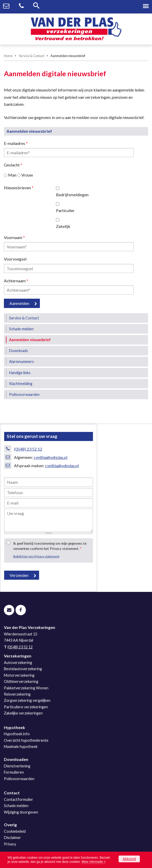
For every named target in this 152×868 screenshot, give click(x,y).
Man (12, 175)
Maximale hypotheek (21, 747)
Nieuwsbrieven (19, 188)
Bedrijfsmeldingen (72, 195)
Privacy (10, 844)
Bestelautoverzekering (23, 669)
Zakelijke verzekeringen (23, 713)
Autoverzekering (18, 663)
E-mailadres (16, 143)
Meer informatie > (94, 862)
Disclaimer (12, 838)
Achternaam (16, 281)
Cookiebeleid (15, 831)
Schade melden (16, 806)
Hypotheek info (17, 734)
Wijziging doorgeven (21, 812)
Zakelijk (63, 226)
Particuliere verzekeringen (26, 707)
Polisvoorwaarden (19, 779)
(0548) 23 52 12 (28, 449)
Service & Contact (32, 56)
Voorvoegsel (15, 259)
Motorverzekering (19, 675)
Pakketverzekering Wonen (26, 688)
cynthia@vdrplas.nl (50, 457)
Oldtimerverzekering (21, 681)
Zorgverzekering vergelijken (27, 700)
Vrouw (27, 175)
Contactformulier (19, 799)
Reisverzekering (17, 694)
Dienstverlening (17, 766)
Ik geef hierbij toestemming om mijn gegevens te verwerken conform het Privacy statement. (50, 546)
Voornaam (14, 237)
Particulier (65, 210)
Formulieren (14, 772)
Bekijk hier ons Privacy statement (36, 556)
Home (8, 56)
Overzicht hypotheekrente (26, 740)
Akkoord (129, 859)
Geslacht (13, 165)
